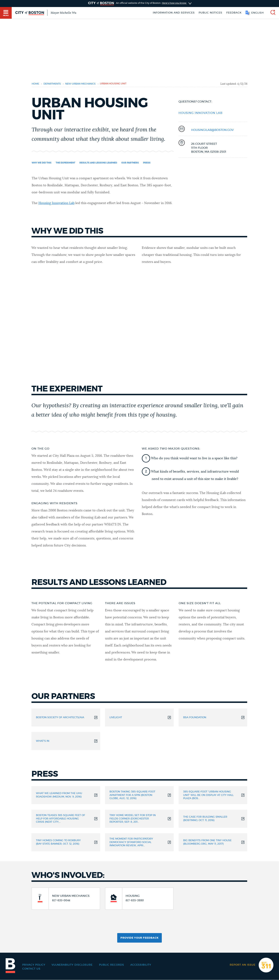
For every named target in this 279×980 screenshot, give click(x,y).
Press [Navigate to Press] (147, 163)
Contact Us (31, 969)
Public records (112, 965)
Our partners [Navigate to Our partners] (130, 163)
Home (35, 84)
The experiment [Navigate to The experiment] (65, 163)
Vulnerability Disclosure (72, 965)
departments (52, 84)
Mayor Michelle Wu (63, 13)
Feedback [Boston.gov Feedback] (234, 13)
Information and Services (174, 13)
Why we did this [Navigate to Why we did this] (42, 163)
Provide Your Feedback (139, 938)
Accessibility (141, 965)
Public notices (210, 13)
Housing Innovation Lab (56, 203)
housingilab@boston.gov (212, 130)
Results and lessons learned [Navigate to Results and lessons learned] (98, 163)
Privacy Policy (34, 965)
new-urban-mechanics (80, 84)
